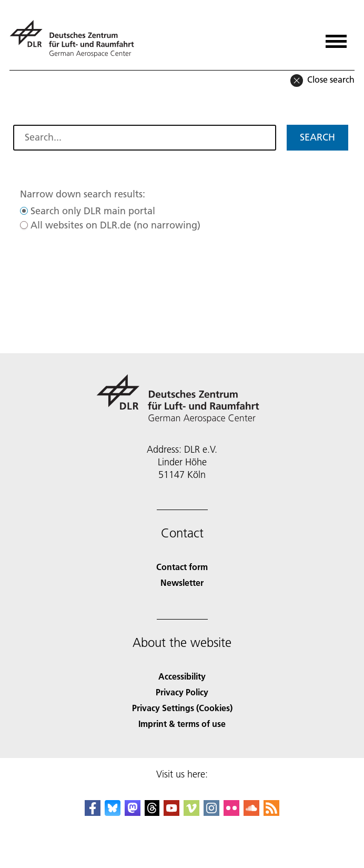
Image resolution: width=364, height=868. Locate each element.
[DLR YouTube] (171, 812)
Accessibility (182, 676)
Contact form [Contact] (182, 567)
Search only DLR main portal (93, 211)
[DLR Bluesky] (113, 812)
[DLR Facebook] (93, 812)
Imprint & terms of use (182, 724)
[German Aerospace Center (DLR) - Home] (76, 39)
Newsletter (182, 582)
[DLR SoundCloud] (251, 812)
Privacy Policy (182, 692)
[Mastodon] (133, 812)
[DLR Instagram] (211, 812)
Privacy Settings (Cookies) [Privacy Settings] (182, 708)
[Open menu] (336, 38)
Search (317, 137)
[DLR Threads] (152, 812)
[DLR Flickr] (231, 812)
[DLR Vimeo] (191, 812)
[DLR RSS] (271, 812)
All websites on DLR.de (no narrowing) (115, 225)
